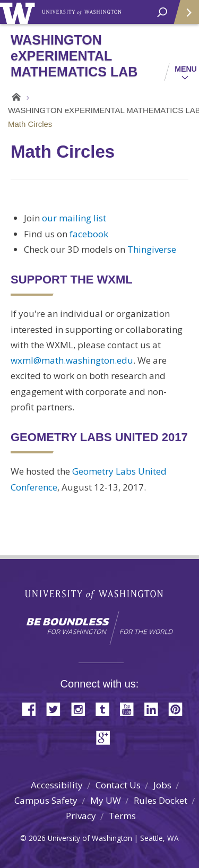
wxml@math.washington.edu (72, 360)
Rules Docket (161, 800)
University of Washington (19, 12)
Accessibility (57, 785)
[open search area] (162, 12)
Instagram (82, 708)
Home (15, 97)
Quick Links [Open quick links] (183, 16)
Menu (186, 69)
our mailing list (74, 218)
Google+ (106, 737)
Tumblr (106, 708)
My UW (106, 800)
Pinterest (179, 708)
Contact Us (118, 785)
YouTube (131, 708)
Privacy (81, 816)
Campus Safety (46, 800)
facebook (89, 234)
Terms (122, 816)
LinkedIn (155, 708)
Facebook (33, 708)
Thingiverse (152, 249)
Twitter (57, 708)
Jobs (162, 785)
